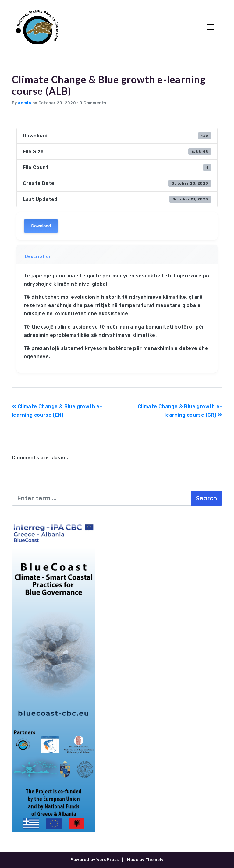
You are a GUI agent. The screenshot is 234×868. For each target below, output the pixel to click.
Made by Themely (145, 860)
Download (41, 226)
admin (25, 103)
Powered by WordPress (94, 860)
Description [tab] (38, 257)
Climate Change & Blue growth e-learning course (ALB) (109, 85)
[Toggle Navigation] (211, 27)
